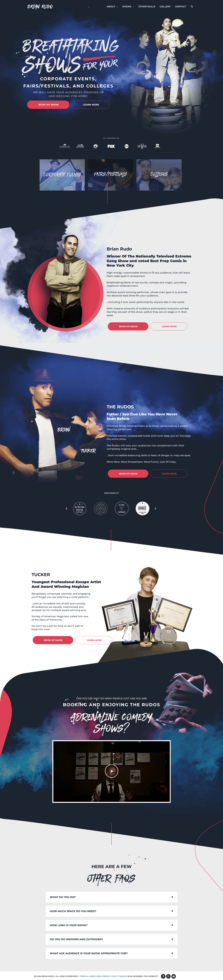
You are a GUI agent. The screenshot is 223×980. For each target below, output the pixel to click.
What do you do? (63, 897)
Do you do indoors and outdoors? (76, 939)
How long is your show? (69, 925)
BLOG (123, 976)
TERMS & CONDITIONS (90, 976)
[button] (192, 7)
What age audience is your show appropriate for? (89, 953)
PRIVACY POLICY (111, 976)
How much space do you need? (73, 911)
